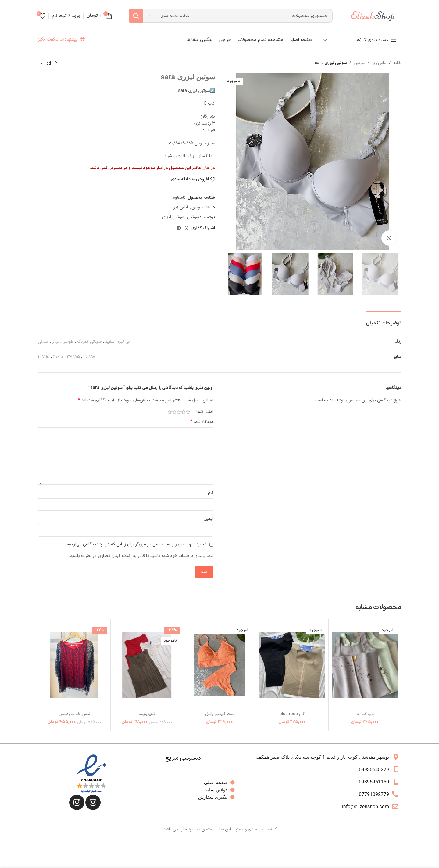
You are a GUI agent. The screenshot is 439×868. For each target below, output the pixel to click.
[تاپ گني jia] (365, 665)
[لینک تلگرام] (179, 228)
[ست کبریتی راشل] (219, 665)
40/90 (58, 357)
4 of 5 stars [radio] (174, 412)
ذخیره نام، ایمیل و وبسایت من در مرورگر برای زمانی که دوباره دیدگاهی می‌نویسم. (136, 544)
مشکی (43, 342)
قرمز (56, 342)
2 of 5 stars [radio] (183, 412)
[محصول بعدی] (41, 63)
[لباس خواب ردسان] (74, 665)
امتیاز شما (205, 412)
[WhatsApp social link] (187, 228)
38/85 (73, 357)
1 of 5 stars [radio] (188, 412)
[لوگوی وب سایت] (375, 16)
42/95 (44, 357)
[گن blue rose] (292, 665)
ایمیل (209, 519)
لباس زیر (379, 63)
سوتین (359, 63)
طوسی (68, 342)
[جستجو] (231, 16)
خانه (397, 63)
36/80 (89, 357)
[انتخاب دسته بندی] (169, 16)
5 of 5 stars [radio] (170, 412)
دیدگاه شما (202, 422)
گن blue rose (292, 714)
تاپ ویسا (147, 714)
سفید (110, 342)
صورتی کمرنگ (89, 342)
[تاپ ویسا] (147, 665)
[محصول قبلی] (56, 63)
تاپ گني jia (365, 714)
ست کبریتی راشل (220, 714)
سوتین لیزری (173, 217)
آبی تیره (124, 342)
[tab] (384, 320)
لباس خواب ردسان (74, 714)
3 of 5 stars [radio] (179, 412)
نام (211, 493)
